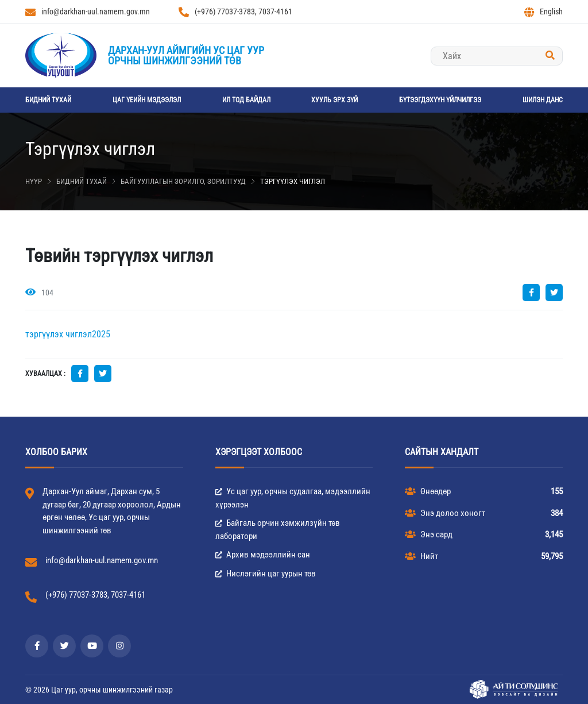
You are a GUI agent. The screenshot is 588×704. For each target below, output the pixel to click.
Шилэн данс (543, 100)
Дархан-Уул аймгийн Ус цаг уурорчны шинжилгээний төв (186, 55)
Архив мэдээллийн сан (263, 555)
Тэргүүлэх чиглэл (293, 181)
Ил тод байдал (246, 100)
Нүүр (34, 181)
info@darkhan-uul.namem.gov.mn (88, 12)
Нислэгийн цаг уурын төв (266, 574)
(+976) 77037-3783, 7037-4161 (235, 12)
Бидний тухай (48, 100)
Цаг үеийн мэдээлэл (147, 100)
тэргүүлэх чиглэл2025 (68, 334)
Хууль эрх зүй (334, 100)
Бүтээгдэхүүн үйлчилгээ (440, 100)
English (543, 12)
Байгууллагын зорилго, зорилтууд (183, 181)
